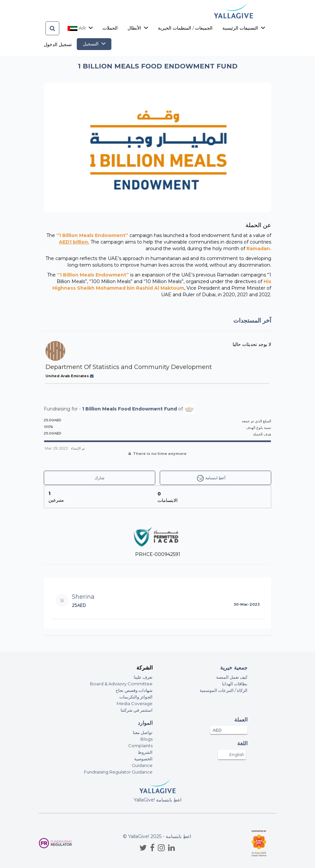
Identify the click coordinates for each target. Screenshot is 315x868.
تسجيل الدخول (58, 44)
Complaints (140, 746)
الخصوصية (143, 759)
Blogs (146, 739)
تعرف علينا (143, 677)
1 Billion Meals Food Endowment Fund (129, 408)
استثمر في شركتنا (137, 710)
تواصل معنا (143, 732)
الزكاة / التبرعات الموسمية (224, 690)
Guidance (142, 765)
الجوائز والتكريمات (136, 697)
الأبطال (138, 28)
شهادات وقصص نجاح (134, 690)
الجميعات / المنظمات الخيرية (185, 28)
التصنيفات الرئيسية (244, 28)
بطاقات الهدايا (235, 684)
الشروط (145, 752)
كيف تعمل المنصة (232, 677)
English (237, 754)
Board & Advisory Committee (121, 684)
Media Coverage (135, 703)
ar (80, 28)
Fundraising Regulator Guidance (118, 772)
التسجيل (94, 44)
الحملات (110, 28)
